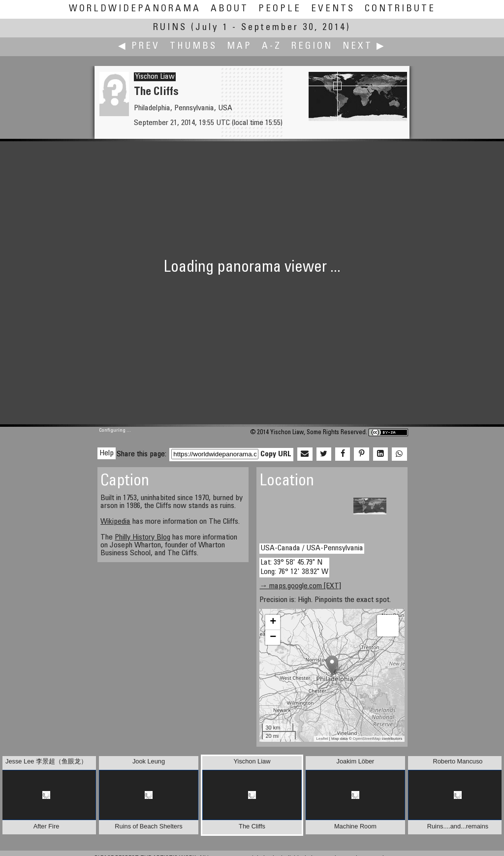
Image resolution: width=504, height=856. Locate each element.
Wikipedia (115, 522)
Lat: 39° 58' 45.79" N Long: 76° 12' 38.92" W (294, 567)
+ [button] (273, 622)
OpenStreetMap (367, 739)
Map (239, 47)
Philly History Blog (142, 538)
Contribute (400, 9)
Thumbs (193, 47)
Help (107, 453)
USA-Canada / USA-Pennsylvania (312, 548)
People (280, 9)
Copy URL (276, 454)
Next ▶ (364, 47)
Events (333, 9)
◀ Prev (139, 47)
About (230, 9)
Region (312, 47)
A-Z (272, 47)
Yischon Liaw (155, 77)
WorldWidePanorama (135, 9)
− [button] (273, 637)
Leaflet (322, 739)
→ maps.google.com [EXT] (300, 586)
